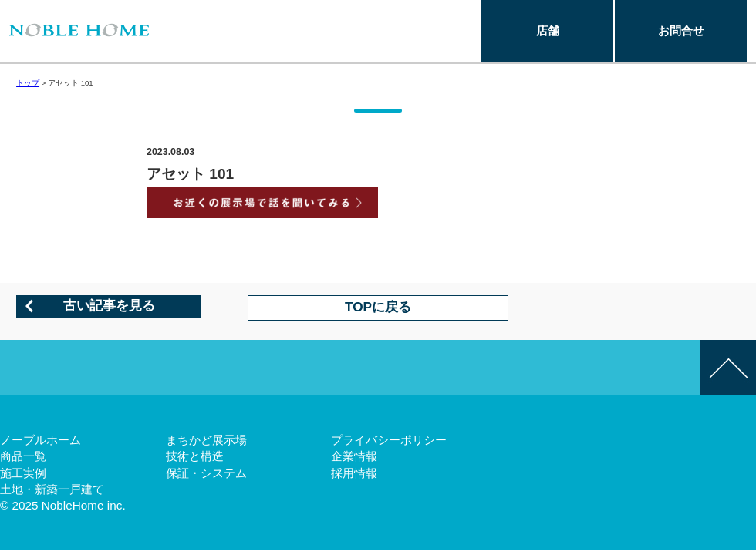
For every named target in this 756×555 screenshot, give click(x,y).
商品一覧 (23, 456)
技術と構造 (195, 456)
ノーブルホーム (40, 440)
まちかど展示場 (206, 440)
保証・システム (206, 473)
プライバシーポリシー (389, 440)
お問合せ (681, 30)
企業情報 (354, 456)
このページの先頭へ (728, 368)
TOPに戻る (378, 307)
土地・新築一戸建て (52, 489)
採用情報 (354, 473)
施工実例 (23, 473)
